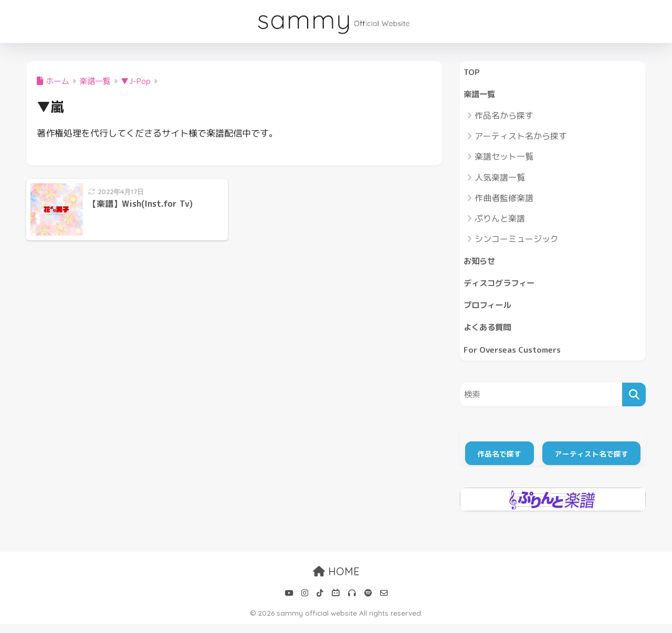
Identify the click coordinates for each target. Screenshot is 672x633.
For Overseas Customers (517, 357)
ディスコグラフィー (504, 287)
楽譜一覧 (481, 96)
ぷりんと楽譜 (500, 221)
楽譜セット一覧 (504, 159)
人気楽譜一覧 (500, 180)
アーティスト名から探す (521, 139)
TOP (472, 72)
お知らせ (481, 264)
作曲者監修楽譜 (504, 201)
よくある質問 (490, 334)
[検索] (634, 403)
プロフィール (490, 310)
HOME (336, 580)
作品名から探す (504, 118)
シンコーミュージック (517, 241)
